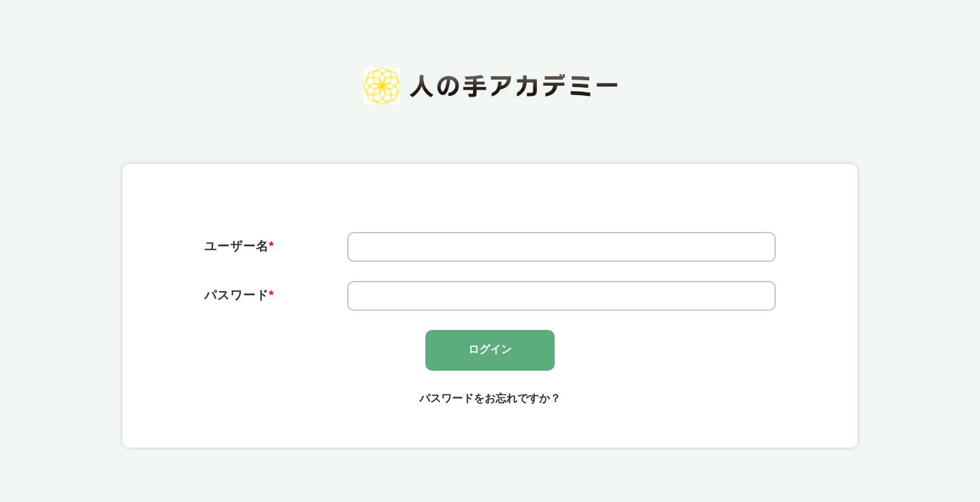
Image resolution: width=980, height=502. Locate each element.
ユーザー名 (239, 246)
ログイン (490, 349)
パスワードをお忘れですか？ (490, 398)
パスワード (239, 295)
